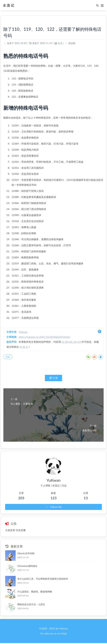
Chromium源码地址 (27, 566)
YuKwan (23, 332)
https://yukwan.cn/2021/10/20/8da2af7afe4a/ (44, 337)
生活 (60, 43)
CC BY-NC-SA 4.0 (71, 342)
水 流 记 (8, 5)
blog (64, 633)
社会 (8, 357)
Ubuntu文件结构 (26, 553)
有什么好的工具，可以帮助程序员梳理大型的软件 (43, 579)
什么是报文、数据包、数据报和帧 (35, 592)
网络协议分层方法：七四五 (31, 604)
